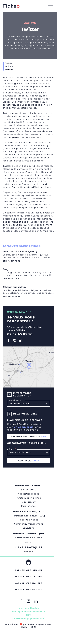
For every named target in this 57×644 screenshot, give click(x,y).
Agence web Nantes (28, 583)
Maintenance (28, 506)
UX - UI (29, 542)
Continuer (29, 461)
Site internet (28, 490)
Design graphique (29, 534)
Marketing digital (28, 512)
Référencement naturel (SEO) (28, 516)
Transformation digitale (28, 498)
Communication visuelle (29, 538)
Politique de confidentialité (29, 612)
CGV (29, 615)
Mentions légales (29, 608)
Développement (29, 486)
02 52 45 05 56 (20, 334)
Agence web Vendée (29, 590)
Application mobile (28, 494)
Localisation (16, 400)
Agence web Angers (29, 577)
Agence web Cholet (29, 570)
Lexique (28, 552)
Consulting (29, 528)
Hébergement (29, 502)
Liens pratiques (28, 547)
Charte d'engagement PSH (28, 618)
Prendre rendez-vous (29, 436)
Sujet (12, 449)
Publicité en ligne (28, 520)
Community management (29, 524)
